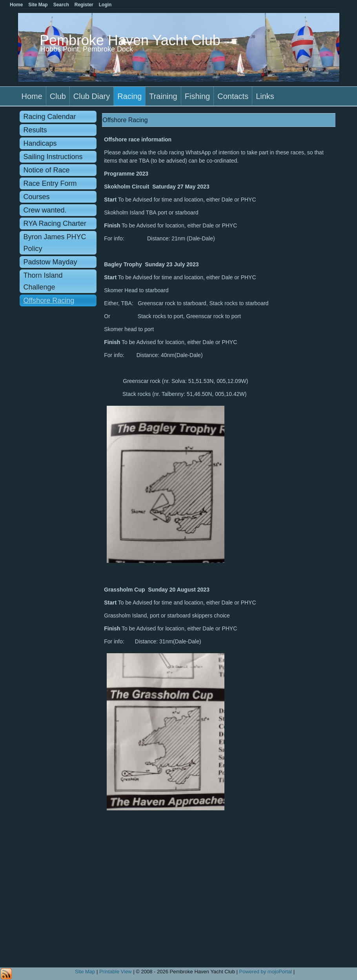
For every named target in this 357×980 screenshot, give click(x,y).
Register (84, 5)
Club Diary (92, 96)
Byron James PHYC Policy (55, 243)
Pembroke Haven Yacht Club (130, 40)
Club (58, 96)
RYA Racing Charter (55, 223)
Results (35, 130)
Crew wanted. (45, 210)
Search (61, 5)
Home (32, 96)
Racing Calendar (50, 117)
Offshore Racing (49, 300)
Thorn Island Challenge (43, 281)
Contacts (233, 96)
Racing (129, 96)
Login (105, 5)
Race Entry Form (50, 183)
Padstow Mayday (50, 262)
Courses (37, 197)
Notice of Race (47, 170)
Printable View (116, 972)
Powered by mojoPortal (266, 972)
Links (265, 96)
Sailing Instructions (53, 157)
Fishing (197, 96)
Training (163, 96)
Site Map (85, 972)
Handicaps (40, 143)
